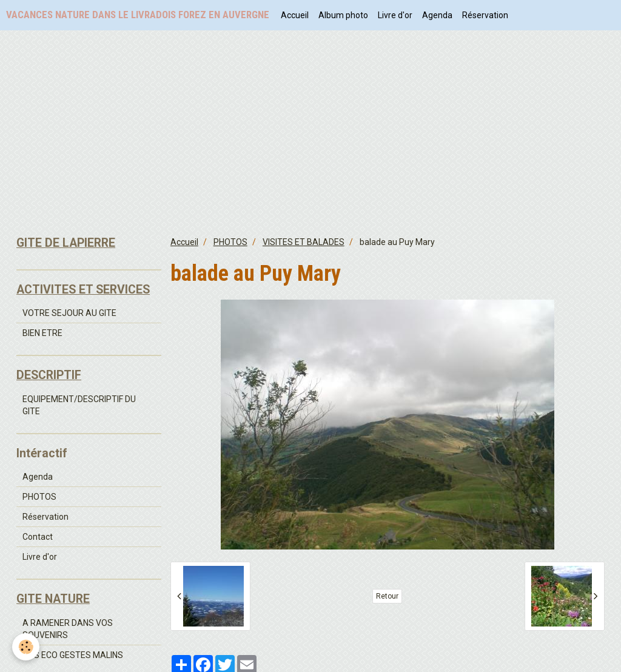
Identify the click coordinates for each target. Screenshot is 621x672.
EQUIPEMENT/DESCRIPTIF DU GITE (79, 405)
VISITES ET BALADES (304, 242)
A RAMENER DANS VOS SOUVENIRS (68, 629)
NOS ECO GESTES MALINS (73, 655)
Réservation (485, 15)
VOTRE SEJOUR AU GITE (69, 313)
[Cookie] (26, 647)
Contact (38, 537)
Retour (387, 596)
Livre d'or (395, 15)
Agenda (437, 15)
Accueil (295, 15)
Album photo (343, 15)
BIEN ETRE (42, 333)
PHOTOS (230, 242)
